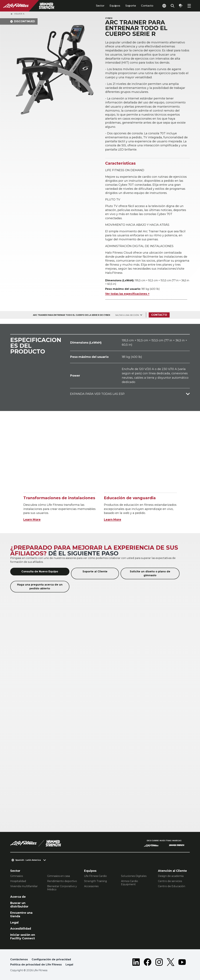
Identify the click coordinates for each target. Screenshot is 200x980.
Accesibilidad (21, 929)
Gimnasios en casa (59, 876)
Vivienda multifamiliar (24, 886)
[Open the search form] (173, 6)
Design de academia (171, 876)
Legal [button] (69, 965)
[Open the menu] (189, 6)
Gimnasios (17, 876)
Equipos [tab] (115, 6)
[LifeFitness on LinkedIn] (136, 963)
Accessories (91, 886)
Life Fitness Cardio (95, 876)
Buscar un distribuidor (19, 905)
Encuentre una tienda (21, 915)
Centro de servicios (170, 881)
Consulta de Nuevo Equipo (40, 571)
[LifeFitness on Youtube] (182, 963)
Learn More (32, 520)
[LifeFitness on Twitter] (171, 963)
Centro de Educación (172, 886)
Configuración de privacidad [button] (51, 959)
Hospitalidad (18, 881)
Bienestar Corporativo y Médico (62, 888)
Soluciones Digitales (134, 876)
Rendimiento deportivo (62, 881)
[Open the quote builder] (181, 6)
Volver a (17, 14)
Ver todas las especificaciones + (127, 294)
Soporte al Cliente (95, 571)
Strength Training (96, 881)
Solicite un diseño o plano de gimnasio (150, 573)
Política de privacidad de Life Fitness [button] (36, 965)
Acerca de (18, 897)
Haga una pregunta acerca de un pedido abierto (40, 587)
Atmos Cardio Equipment (129, 883)
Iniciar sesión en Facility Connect (23, 937)
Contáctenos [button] (19, 959)
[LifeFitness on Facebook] (148, 963)
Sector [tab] (100, 6)
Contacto (147, 6)
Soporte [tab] (131, 6)
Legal (14, 923)
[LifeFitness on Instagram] (159, 963)
